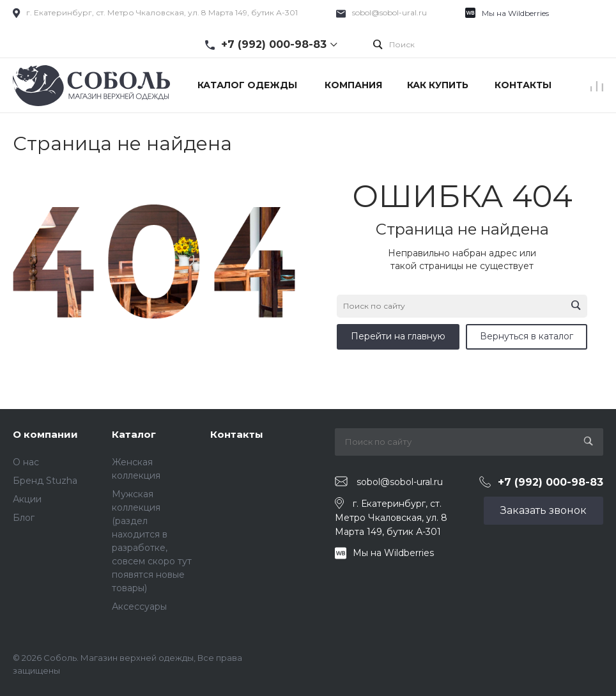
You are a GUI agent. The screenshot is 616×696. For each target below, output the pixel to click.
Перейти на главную (398, 336)
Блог (24, 518)
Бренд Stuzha (45, 481)
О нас (26, 462)
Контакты (237, 434)
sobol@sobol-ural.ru (389, 12)
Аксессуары (139, 607)
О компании (45, 434)
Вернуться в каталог (527, 336)
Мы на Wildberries (515, 13)
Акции (27, 499)
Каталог (134, 434)
